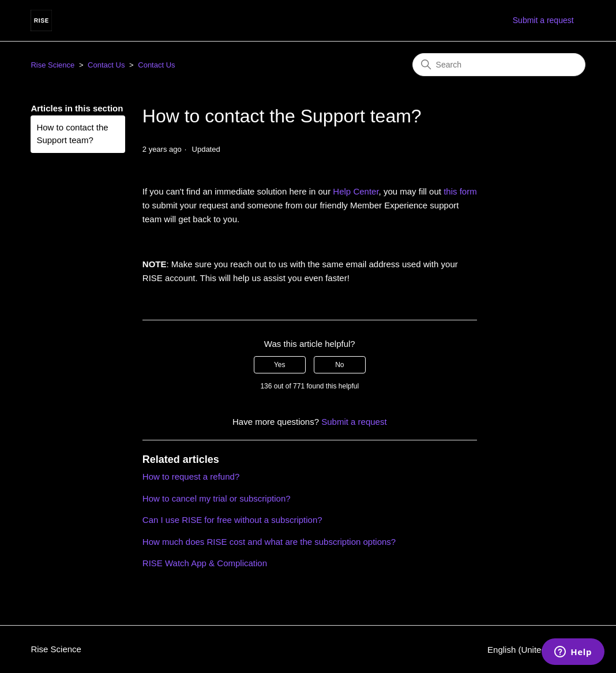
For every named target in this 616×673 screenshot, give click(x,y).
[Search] (499, 65)
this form (460, 191)
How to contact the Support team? (72, 134)
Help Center (356, 191)
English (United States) (536, 650)
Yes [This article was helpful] (280, 365)
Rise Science (52, 65)
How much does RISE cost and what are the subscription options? (269, 542)
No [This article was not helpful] (339, 365)
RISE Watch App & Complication (205, 563)
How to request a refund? (191, 476)
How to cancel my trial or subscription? (217, 498)
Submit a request (543, 20)
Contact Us (106, 65)
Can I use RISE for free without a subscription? (232, 520)
